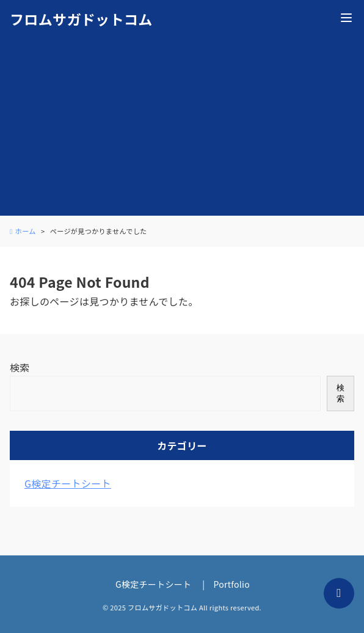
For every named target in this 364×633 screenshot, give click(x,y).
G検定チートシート (68, 483)
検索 (20, 367)
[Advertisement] (182, 130)
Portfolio (231, 584)
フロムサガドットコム (81, 19)
